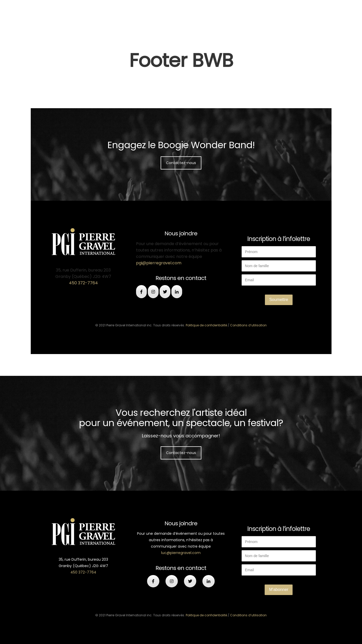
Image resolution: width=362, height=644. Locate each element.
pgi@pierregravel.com (159, 263)
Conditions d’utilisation (248, 325)
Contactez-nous (181, 163)
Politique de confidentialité (206, 325)
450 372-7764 (83, 283)
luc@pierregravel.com (181, 553)
